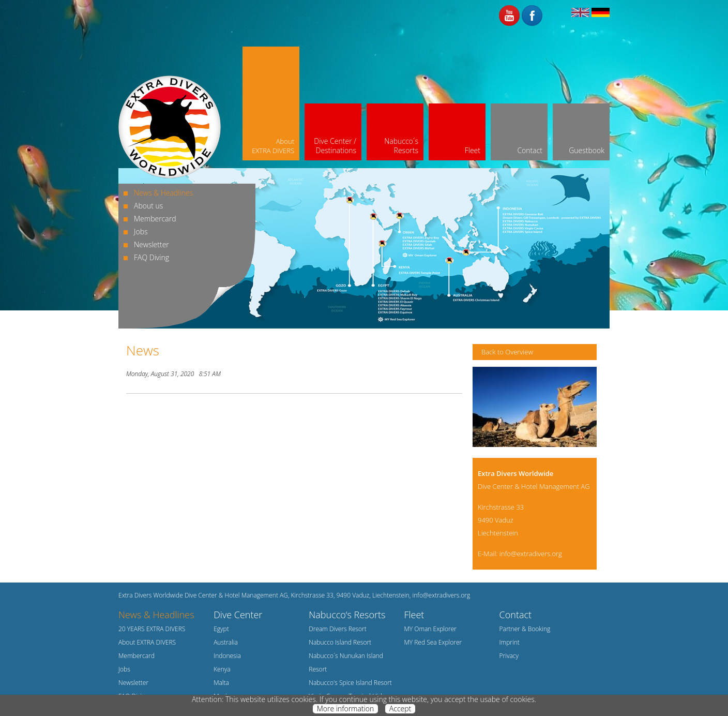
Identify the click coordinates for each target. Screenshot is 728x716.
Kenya (222, 669)
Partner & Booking (525, 629)
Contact (515, 615)
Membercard (155, 219)
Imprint (510, 642)
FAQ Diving (151, 257)
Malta (221, 683)
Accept (400, 709)
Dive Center (238, 615)
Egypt (221, 629)
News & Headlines (163, 193)
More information (345, 709)
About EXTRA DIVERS (147, 642)
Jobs (141, 232)
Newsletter (151, 244)
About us (148, 206)
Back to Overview (507, 352)
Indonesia (227, 656)
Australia (226, 642)
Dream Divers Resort (338, 629)
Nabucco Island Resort (340, 642)
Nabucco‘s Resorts (347, 615)
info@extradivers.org (531, 554)
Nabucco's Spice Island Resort (350, 683)
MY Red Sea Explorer (433, 642)
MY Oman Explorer (430, 629)
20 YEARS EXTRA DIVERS (152, 629)
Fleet (414, 615)
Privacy (509, 656)
